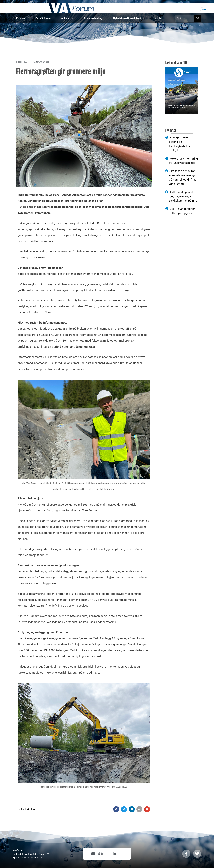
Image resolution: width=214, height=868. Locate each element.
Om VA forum (43, 18)
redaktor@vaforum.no (32, 858)
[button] (116, 809)
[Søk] (198, 18)
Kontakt (159, 18)
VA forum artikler (41, 62)
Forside (20, 18)
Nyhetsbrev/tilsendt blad (129, 18)
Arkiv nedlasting (93, 18)
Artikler (67, 18)
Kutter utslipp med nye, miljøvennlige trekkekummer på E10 (183, 196)
